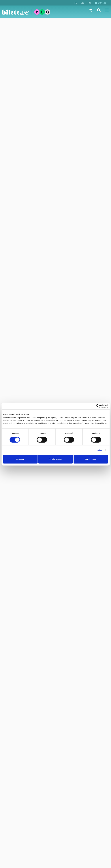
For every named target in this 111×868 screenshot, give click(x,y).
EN (82, 3)
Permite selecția (55, 459)
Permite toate (91, 459)
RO (76, 3)
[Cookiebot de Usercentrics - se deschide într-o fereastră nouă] (92, 406)
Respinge (20, 459)
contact (101, 3)
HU (89, 3)
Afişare (100, 450)
